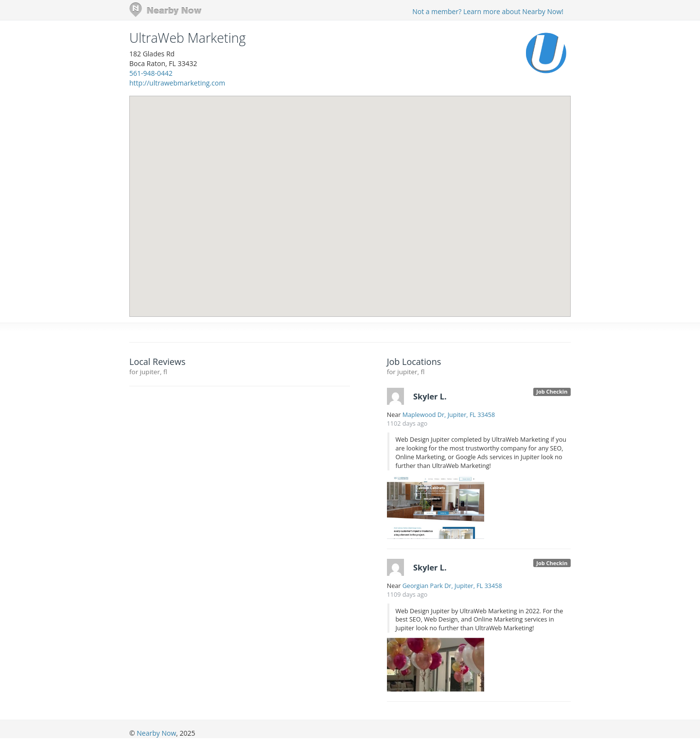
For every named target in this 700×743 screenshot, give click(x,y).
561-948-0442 (151, 73)
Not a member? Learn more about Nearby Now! (488, 11)
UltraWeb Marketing (187, 38)
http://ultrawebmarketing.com (177, 83)
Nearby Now (156, 733)
